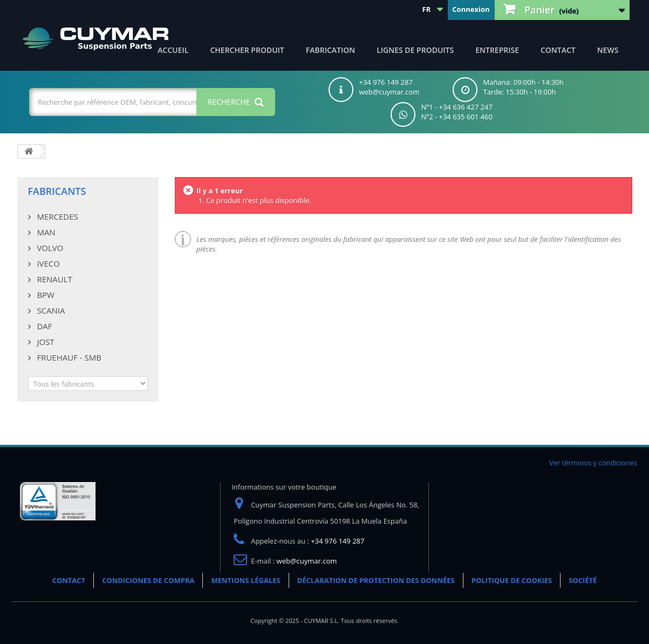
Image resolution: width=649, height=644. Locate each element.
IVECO (47, 263)
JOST (45, 342)
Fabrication (330, 50)
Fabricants (57, 191)
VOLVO (49, 248)
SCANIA (50, 310)
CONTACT (558, 50)
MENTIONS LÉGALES (245, 580)
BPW (45, 295)
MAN (45, 232)
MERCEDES (57, 216)
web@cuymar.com (307, 561)
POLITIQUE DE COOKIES (512, 580)
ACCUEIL (173, 50)
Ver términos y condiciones (593, 463)
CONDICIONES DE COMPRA (148, 580)
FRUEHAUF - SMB (68, 357)
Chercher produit (247, 50)
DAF (44, 326)
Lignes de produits (415, 50)
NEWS (608, 50)
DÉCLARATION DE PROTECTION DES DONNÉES (376, 580)
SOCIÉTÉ (583, 580)
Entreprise (497, 50)
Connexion (471, 9)
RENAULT (54, 279)
